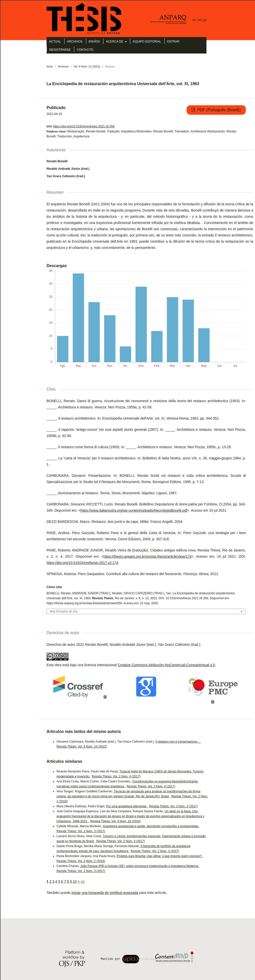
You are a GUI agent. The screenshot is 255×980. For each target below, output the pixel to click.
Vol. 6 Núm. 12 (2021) (87, 66)
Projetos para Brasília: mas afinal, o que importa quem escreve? (159, 856)
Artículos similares (64, 761)
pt (205, 20)
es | (201, 20)
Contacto (85, 50)
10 (75, 881)
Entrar (173, 42)
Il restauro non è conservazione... (178, 742)
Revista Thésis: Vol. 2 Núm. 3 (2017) (173, 806)
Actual (55, 42)
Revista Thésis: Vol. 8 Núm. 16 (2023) (82, 747)
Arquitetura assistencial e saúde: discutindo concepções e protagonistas (151, 826)
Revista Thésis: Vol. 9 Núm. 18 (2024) (115, 821)
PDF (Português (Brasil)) (218, 110)
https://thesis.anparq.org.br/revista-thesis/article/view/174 (147, 556)
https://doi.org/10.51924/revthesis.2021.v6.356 (84, 126)
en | (195, 20)
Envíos (94, 42)
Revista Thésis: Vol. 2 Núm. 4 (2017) (116, 776)
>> (83, 881)
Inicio (50, 66)
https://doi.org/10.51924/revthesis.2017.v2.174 (82, 563)
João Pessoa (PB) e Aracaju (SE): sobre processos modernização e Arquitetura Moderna (139, 866)
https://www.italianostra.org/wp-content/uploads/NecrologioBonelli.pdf (134, 510)
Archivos (75, 42)
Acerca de (115, 42)
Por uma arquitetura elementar (127, 806)
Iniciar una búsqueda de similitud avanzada (105, 893)
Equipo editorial (147, 42)
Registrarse (60, 50)
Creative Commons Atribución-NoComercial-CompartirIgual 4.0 (166, 665)
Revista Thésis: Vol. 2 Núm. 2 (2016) (81, 861)
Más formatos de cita (64, 612)
